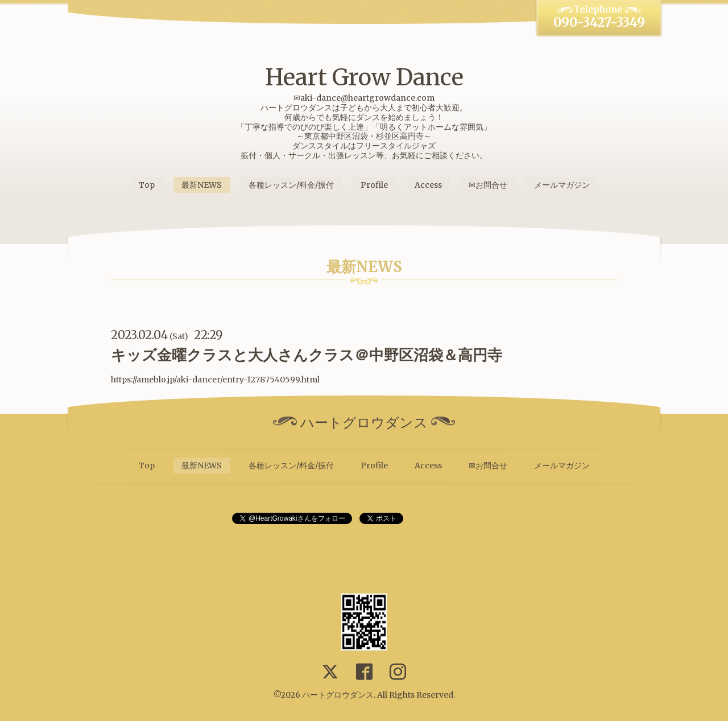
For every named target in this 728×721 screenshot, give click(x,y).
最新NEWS (202, 185)
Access (428, 185)
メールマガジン (562, 185)
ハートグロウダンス (338, 695)
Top (147, 185)
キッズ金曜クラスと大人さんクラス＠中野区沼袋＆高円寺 (307, 355)
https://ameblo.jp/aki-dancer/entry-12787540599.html (215, 380)
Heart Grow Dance (364, 77)
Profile (374, 185)
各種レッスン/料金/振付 (291, 185)
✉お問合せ (488, 185)
